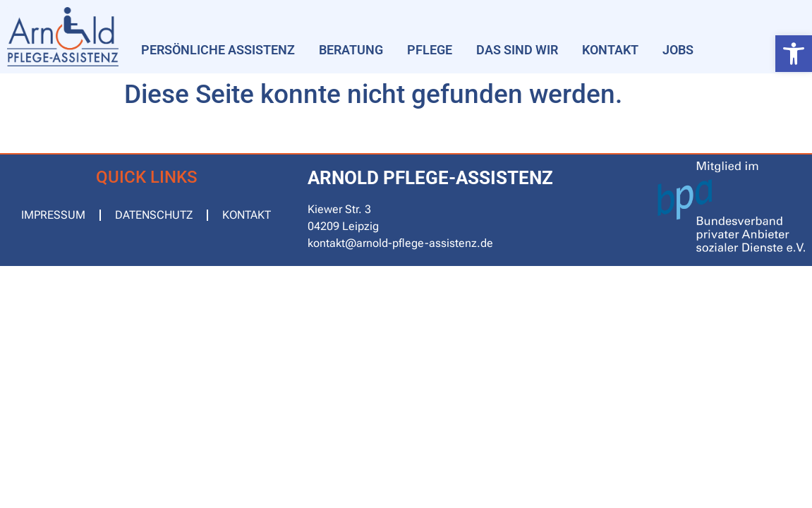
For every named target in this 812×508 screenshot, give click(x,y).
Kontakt (610, 50)
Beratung (351, 50)
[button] (794, 54)
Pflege (430, 50)
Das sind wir (517, 50)
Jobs (678, 50)
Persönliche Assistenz (218, 50)
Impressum (53, 215)
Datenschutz (154, 215)
